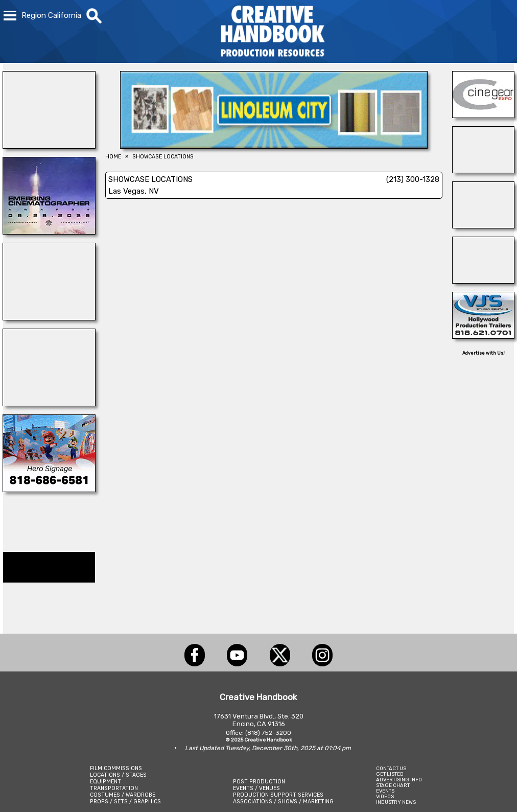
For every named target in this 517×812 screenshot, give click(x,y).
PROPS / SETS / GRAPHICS (125, 802)
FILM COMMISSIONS (116, 768)
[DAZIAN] (49, 317)
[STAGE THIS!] (49, 146)
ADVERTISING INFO (399, 780)
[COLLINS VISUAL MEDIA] (49, 489)
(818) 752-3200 (268, 733)
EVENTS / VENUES (256, 788)
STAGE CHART (393, 785)
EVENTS (385, 791)
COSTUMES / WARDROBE (123, 795)
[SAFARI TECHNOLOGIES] (483, 281)
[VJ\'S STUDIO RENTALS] (483, 336)
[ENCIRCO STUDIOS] (49, 403)
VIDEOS (385, 796)
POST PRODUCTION (259, 782)
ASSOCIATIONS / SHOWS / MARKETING (283, 802)
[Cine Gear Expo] (483, 115)
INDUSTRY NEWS (396, 802)
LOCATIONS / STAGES (118, 775)
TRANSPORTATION (114, 788)
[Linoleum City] (274, 146)
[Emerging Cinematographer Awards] (49, 231)
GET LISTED (390, 774)
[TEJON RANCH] (483, 225)
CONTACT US (391, 768)
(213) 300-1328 (413, 179)
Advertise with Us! (484, 353)
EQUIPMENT (105, 782)
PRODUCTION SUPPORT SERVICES (278, 795)
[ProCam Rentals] (483, 170)
